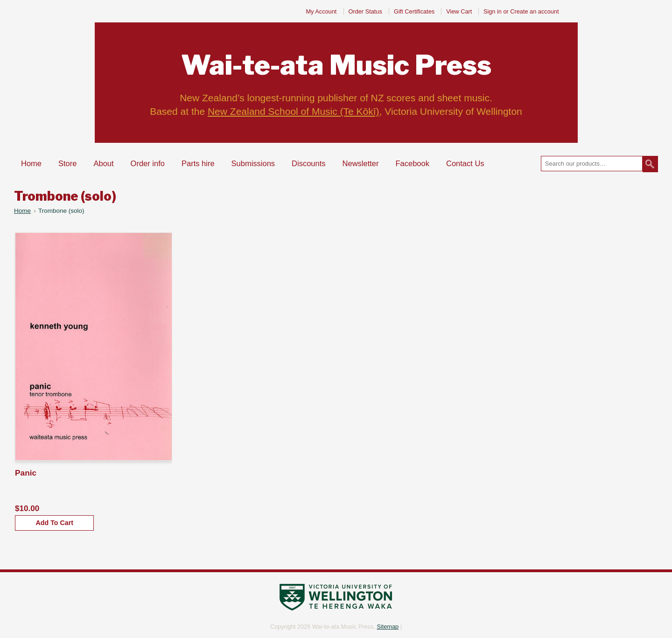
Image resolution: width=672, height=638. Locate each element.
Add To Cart (54, 523)
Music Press (336, 65)
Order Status (365, 11)
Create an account (534, 11)
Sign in (493, 11)
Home (22, 211)
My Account (321, 11)
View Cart (460, 11)
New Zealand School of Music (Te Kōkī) (294, 111)
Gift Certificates (414, 11)
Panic (26, 473)
